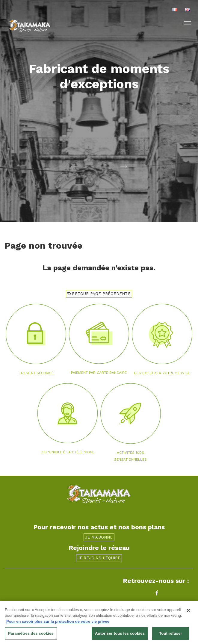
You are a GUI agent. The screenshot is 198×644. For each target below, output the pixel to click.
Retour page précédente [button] (99, 294)
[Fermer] (188, 611)
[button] (50, 166)
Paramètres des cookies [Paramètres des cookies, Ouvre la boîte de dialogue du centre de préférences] (31, 634)
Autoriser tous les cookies (120, 634)
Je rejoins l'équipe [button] (99, 558)
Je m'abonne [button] (99, 537)
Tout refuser (170, 634)
